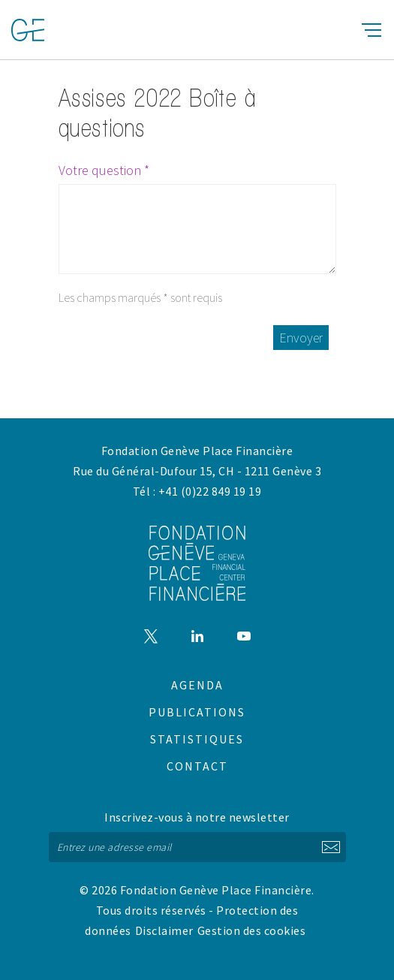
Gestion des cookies (252, 930)
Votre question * (104, 170)
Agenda (197, 685)
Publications (197, 712)
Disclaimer (164, 930)
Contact (197, 766)
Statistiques (197, 739)
